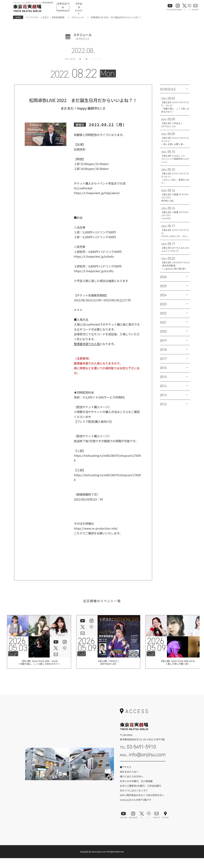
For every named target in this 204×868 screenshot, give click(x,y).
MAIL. (143, 764)
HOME (18, 17)
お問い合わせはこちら (83, 572)
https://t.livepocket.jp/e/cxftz (94, 271)
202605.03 (18, 654)
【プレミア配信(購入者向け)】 (94, 421)
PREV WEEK (70, 59)
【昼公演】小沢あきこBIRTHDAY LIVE (108, 673)
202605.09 (87, 654)
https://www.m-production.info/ (96, 528)
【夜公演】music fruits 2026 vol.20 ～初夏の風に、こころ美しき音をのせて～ (39, 673)
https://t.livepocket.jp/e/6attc (94, 256)
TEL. (138, 757)
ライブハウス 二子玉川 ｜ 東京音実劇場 (45, 17)
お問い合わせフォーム (143, 775)
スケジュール (78, 17)
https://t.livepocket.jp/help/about (97, 193)
